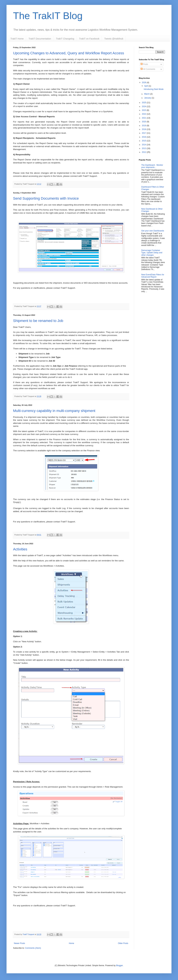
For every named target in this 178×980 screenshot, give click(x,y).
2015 (144, 141)
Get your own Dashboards (153, 231)
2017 (144, 133)
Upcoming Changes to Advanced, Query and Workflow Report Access (69, 53)
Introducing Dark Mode (154, 89)
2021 (144, 118)
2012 (144, 152)
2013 (144, 148)
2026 (144, 83)
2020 (144, 122)
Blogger (119, 965)
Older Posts (123, 943)
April (146, 86)
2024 (144, 106)
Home (72, 943)
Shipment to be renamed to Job (38, 321)
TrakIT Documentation (40, 39)
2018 (144, 129)
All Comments (148, 69)
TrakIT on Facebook (89, 39)
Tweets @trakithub (114, 39)
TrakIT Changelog (65, 39)
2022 (144, 114)
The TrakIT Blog (48, 16)
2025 (144, 103)
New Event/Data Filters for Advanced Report (153, 276)
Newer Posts (19, 943)
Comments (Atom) (33, 948)
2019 (144, 126)
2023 (144, 110)
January (148, 98)
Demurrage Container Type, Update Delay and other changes (152, 253)
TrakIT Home (17, 39)
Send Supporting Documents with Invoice (46, 198)
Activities (20, 549)
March (147, 94)
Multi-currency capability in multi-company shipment (54, 411)
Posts (144, 64)
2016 (144, 137)
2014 (144, 145)
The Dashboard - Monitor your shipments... (152, 166)
